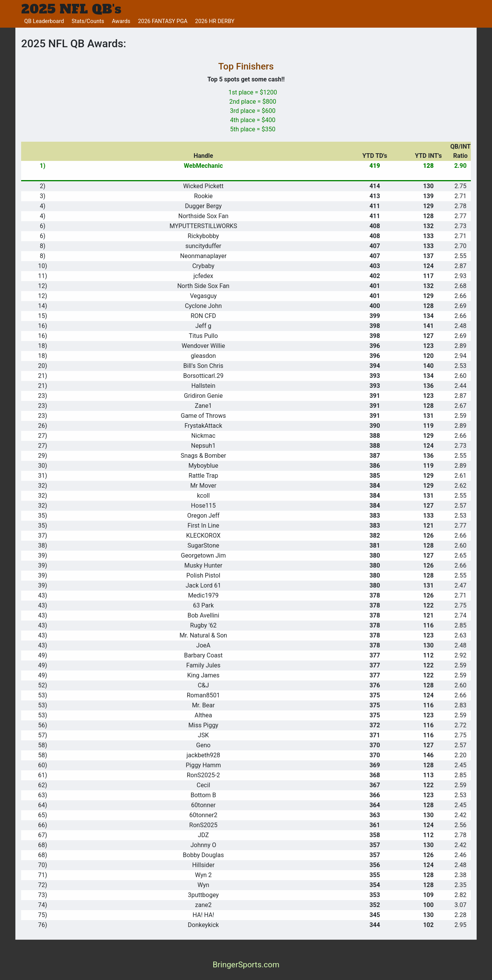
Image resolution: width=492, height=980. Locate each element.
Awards (121, 21)
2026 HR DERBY (215, 21)
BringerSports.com (246, 965)
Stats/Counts (88, 21)
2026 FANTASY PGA (163, 21)
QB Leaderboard (44, 21)
